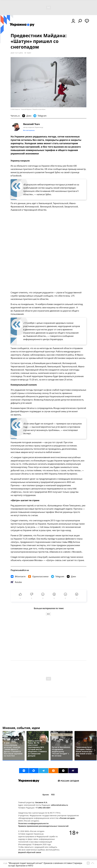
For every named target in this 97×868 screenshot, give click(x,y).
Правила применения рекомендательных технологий (43, 826)
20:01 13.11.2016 (17, 53)
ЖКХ (48, 614)
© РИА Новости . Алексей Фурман (21, 109)
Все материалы (29, 130)
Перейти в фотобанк (39, 109)
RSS (53, 795)
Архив (46, 795)
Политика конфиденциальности (33, 823)
